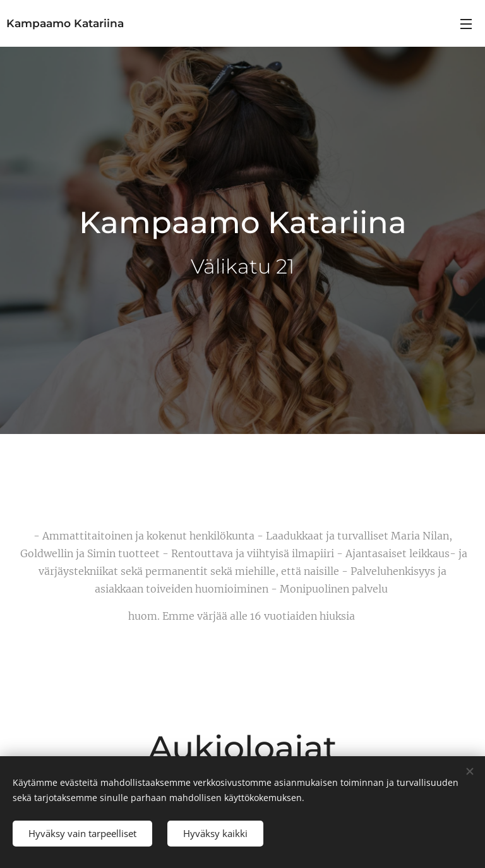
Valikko (466, 24)
